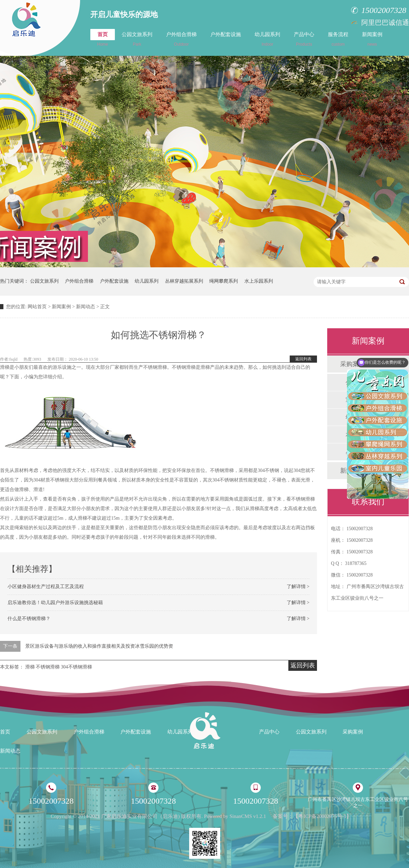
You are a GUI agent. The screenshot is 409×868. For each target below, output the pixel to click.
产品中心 (304, 39)
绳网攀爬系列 (224, 281)
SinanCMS (241, 816)
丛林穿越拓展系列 (184, 281)
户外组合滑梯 (181, 39)
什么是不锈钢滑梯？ (29, 619)
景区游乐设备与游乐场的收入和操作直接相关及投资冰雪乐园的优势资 (99, 646)
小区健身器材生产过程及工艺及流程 (46, 587)
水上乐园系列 (259, 281)
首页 (103, 39)
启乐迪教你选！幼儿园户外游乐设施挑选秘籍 (55, 603)
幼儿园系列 (267, 39)
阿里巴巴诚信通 (385, 22)
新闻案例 (372, 39)
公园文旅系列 (137, 39)
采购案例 (353, 732)
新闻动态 (86, 307)
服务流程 (338, 39)
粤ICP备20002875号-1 (322, 816)
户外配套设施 (226, 34)
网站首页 (37, 307)
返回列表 (303, 359)
